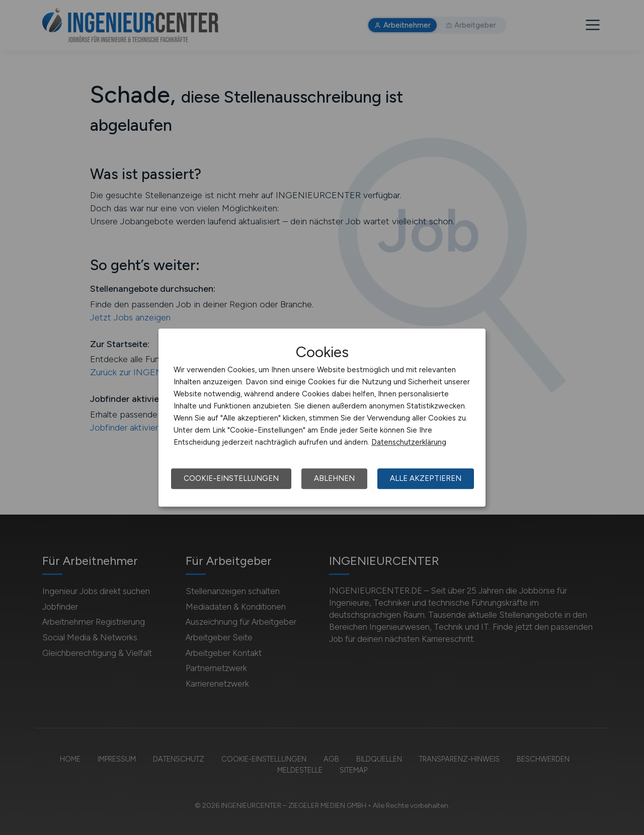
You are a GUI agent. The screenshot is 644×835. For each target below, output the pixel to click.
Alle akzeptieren (426, 478)
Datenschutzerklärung (409, 442)
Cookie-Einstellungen (231, 478)
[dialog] (322, 418)
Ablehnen (334, 478)
